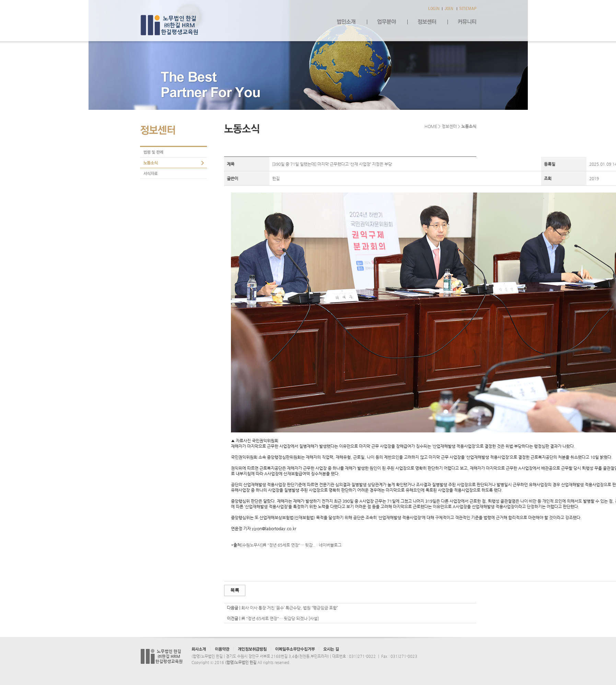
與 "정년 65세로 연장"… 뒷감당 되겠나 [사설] (280, 618)
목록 (235, 590)
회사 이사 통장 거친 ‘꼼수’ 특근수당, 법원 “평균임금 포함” (290, 608)
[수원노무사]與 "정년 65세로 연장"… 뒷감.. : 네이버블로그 (291, 545)
